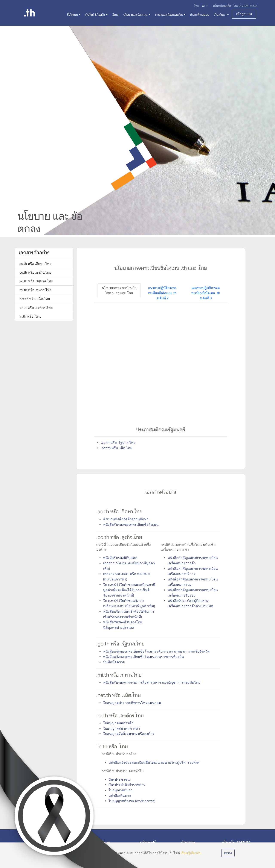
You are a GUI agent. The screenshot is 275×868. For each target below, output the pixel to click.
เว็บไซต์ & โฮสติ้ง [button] (95, 15)
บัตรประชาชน (119, 779)
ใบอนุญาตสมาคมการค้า (122, 728)
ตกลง (228, 853)
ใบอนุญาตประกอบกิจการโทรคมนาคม (132, 703)
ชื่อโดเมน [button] (73, 15)
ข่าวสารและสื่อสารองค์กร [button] (169, 15)
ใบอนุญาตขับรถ (121, 790)
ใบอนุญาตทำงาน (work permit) (132, 801)
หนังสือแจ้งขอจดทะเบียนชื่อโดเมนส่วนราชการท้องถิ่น (144, 657)
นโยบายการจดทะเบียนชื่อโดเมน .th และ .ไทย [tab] (119, 291)
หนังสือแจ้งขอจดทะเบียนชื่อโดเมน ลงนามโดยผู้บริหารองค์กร (154, 762)
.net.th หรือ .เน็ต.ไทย (34, 299)
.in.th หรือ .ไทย (30, 316)
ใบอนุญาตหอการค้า (118, 723)
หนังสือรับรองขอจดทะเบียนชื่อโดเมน (131, 524)
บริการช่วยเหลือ (222, 6)
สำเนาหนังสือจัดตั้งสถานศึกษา (126, 519)
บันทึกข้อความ (114, 662)
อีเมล (115, 15)
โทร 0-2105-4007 (245, 6)
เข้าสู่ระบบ (244, 14)
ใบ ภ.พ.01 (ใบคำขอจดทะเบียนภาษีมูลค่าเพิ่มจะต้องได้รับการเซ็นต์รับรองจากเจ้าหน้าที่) (129, 590)
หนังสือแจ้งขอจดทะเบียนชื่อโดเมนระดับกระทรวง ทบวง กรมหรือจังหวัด (156, 651)
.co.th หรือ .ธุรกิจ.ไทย (35, 272)
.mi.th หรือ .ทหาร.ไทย (35, 290)
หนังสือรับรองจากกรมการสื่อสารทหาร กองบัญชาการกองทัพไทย (152, 682)
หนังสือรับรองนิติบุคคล (120, 558)
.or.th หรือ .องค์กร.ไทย (36, 307)
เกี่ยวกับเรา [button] (220, 15)
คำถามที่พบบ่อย (200, 15)
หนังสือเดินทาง (120, 795)
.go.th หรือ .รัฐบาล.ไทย (36, 281)
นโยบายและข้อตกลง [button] (135, 15)
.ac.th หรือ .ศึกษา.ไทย (35, 263)
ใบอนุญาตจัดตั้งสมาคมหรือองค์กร (129, 734)
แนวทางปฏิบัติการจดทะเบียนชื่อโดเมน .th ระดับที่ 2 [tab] (162, 293)
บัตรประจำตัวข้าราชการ (127, 785)
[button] (201, 6)
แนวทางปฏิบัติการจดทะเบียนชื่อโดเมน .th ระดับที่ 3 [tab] (206, 293)
